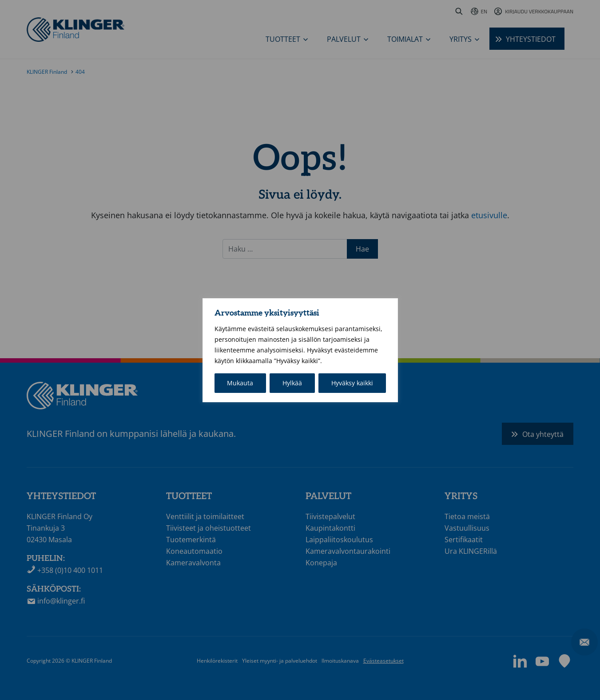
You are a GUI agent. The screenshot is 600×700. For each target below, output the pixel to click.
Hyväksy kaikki (352, 383)
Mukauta (240, 383)
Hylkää (292, 383)
